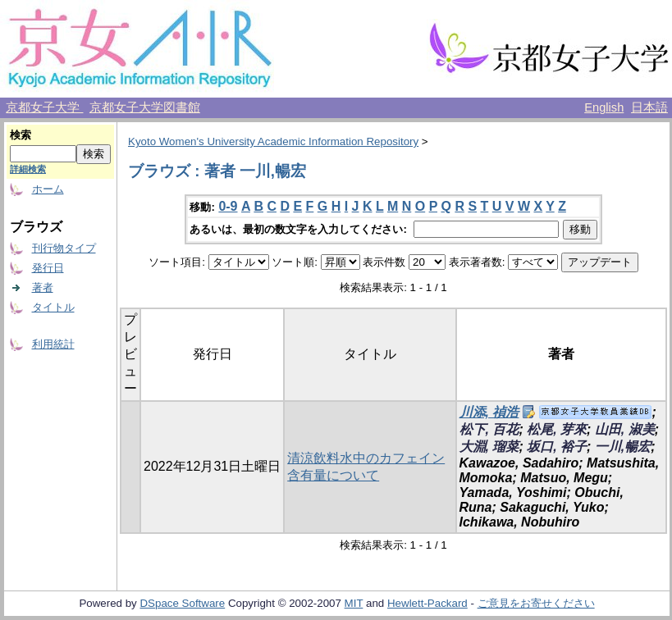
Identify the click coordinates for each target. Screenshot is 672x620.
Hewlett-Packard (427, 603)
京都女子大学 (44, 107)
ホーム (48, 189)
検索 (21, 135)
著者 (43, 287)
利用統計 (53, 344)
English (604, 107)
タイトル (53, 307)
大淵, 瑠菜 (489, 447)
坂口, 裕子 (557, 447)
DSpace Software (182, 603)
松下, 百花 (489, 429)
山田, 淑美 (625, 429)
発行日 (48, 268)
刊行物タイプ (64, 248)
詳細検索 (28, 169)
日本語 (649, 107)
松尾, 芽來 (557, 429)
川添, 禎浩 (489, 412)
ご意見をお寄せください (536, 603)
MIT (354, 603)
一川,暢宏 (623, 447)
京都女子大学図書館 (145, 107)
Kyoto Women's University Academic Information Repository (273, 141)
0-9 (228, 206)
